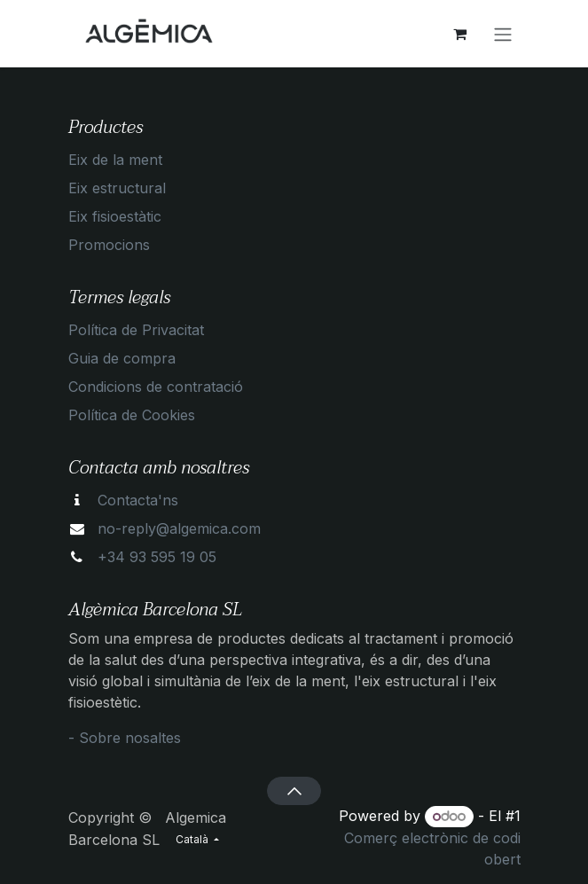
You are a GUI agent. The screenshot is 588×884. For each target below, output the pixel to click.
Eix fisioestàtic (115, 216)
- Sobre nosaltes (125, 738)
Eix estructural (117, 188)
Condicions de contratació (156, 387)
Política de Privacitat (136, 330)
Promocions (109, 245)
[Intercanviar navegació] (503, 34)
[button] (294, 791)
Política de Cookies (132, 415)
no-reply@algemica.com (179, 528)
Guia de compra (122, 358)
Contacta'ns (138, 500)
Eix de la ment (115, 160)
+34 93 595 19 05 (157, 557)
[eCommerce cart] (460, 34)
